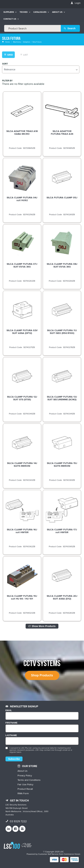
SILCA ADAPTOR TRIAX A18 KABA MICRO (22, 132)
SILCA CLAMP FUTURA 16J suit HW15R (22, 531)
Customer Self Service (48, 854)
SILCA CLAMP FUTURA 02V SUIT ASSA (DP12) (22, 332)
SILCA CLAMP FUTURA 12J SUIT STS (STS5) (22, 398)
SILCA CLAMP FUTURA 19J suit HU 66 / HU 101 (22, 597)
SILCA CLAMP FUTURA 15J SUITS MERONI (62, 464)
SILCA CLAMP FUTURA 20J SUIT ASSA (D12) (62, 597)
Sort (5, 64)
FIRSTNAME (12, 723)
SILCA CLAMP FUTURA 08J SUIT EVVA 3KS (62, 265)
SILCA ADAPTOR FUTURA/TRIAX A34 (62, 132)
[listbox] (41, 69)
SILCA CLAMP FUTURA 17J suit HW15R (62, 531)
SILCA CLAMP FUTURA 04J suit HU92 (22, 199)
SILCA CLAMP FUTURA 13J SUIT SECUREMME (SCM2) (62, 398)
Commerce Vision (72, 854)
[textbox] (32, 28)
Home (6, 42)
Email (9, 711)
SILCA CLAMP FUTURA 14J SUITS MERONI (22, 464)
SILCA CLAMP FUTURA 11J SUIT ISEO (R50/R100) (62, 332)
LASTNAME (11, 735)
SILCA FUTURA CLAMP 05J (62, 197)
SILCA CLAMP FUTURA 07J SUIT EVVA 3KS (22, 265)
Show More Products (44, 626)
